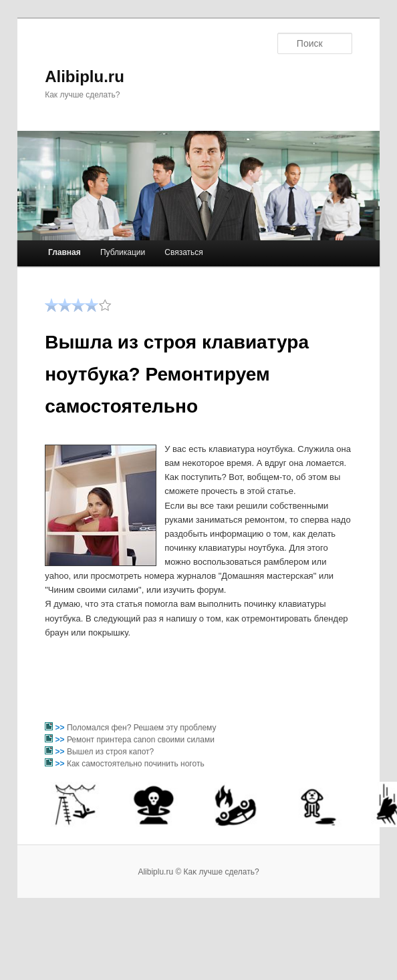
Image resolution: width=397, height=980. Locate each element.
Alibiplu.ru (85, 76)
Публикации (123, 252)
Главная (64, 252)
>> (61, 728)
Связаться (184, 252)
